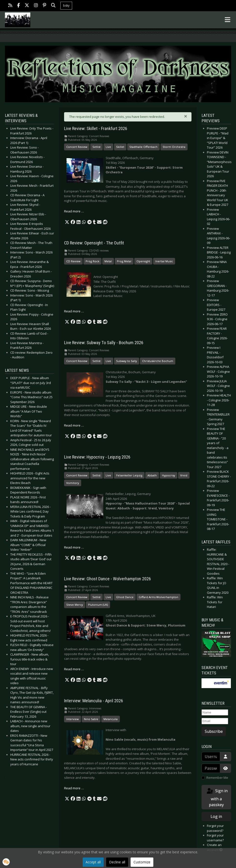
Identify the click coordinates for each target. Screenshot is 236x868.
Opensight (143, 261)
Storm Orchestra (174, 147)
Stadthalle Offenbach (143, 147)
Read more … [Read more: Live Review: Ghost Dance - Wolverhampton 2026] (74, 669)
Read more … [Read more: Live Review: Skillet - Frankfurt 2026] (74, 211)
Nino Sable (91, 719)
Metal (108, 261)
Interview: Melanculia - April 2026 (94, 701)
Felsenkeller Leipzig (129, 475)
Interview (73, 719)
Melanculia (111, 719)
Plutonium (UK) (98, 605)
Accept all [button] (93, 862)
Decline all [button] (117, 862)
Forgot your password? (215, 828)
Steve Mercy (75, 605)
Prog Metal (124, 261)
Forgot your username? (215, 838)
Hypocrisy (169, 475)
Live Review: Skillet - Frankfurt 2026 (96, 129)
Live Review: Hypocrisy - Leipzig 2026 (97, 457)
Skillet (120, 147)
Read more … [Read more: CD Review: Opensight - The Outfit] (74, 311)
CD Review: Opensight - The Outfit (94, 243)
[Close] (186, 116)
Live (108, 147)
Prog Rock (92, 261)
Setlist (96, 147)
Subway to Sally (127, 361)
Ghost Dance (125, 597)
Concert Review (77, 147)
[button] (67, 222)
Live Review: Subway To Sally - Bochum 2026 (104, 343)
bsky (66, 5)
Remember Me (217, 778)
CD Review (73, 261)
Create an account (215, 847)
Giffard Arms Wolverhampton (158, 597)
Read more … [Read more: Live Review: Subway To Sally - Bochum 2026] (74, 425)
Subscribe (214, 731)
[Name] (215, 713)
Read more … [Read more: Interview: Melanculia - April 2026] (74, 788)
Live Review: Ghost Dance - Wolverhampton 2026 (107, 579)
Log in (216, 816)
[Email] (215, 721)
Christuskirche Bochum (158, 361)
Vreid (184, 475)
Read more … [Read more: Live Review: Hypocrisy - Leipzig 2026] (74, 547)
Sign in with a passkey (217, 797)
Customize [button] (142, 862)
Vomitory (73, 483)
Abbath (152, 475)
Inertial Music (164, 261)
